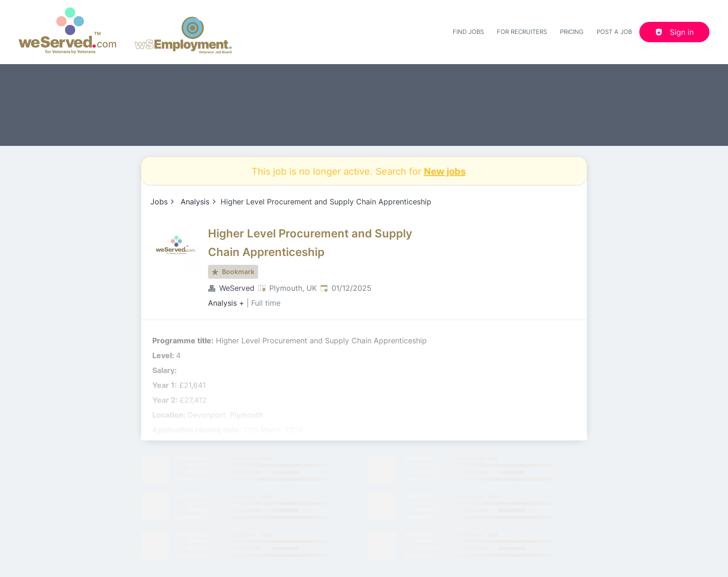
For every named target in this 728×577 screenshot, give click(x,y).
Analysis (195, 202)
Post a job (614, 32)
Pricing (572, 32)
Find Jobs (468, 32)
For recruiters (522, 32)
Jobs (159, 202)
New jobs (445, 171)
